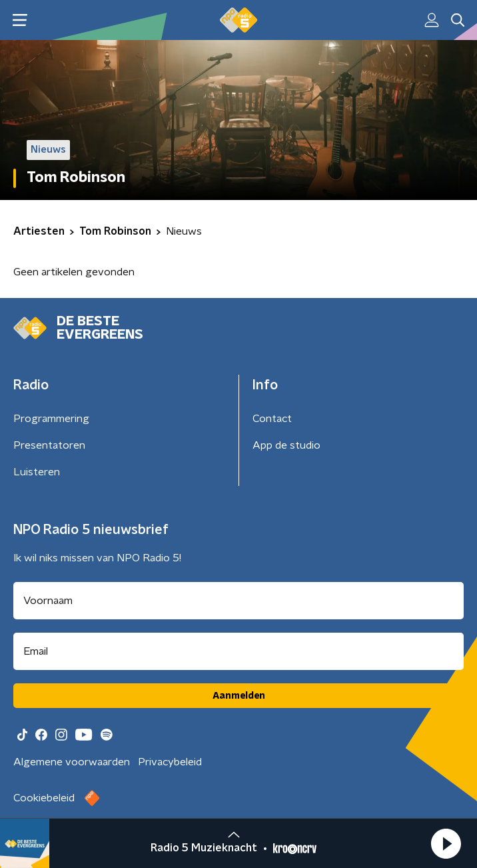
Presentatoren (49, 445)
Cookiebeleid (44, 798)
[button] (446, 843)
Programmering (51, 419)
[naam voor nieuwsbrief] (238, 601)
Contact (272, 419)
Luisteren (37, 472)
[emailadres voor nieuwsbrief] (238, 651)
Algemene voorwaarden (72, 762)
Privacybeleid (170, 762)
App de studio (286, 445)
